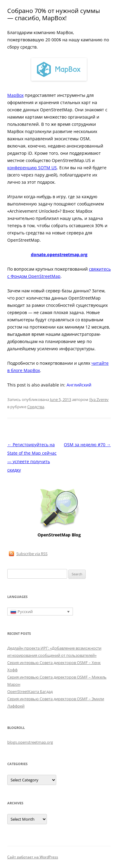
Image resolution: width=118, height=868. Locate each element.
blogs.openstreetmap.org (30, 742)
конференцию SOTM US (32, 168)
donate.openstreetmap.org (59, 254)
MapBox (15, 95)
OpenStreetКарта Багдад (30, 692)
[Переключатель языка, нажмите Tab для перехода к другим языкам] (40, 612)
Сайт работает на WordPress (33, 857)
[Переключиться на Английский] (79, 385)
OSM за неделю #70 (87, 445)
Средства (36, 407)
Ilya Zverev (99, 399)
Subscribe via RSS (32, 554)
